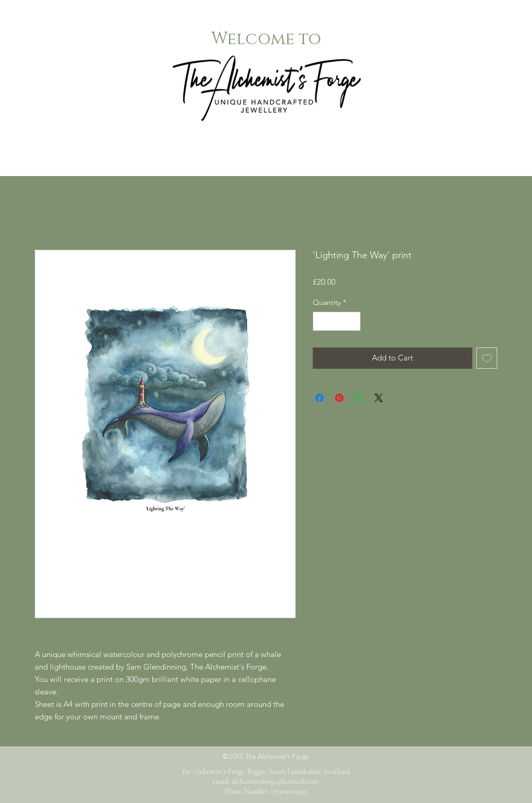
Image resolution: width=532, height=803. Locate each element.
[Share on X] (379, 398)
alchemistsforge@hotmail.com (275, 781)
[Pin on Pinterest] (339, 398)
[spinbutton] (337, 321)
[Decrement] (321, 321)
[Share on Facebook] (320, 398)
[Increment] (353, 321)
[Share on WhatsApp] (359, 398)
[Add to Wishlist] (487, 358)
